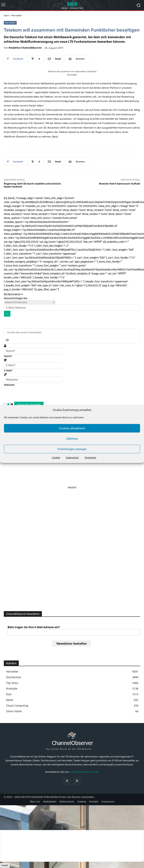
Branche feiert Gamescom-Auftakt (120, 184)
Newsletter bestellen (72, 643)
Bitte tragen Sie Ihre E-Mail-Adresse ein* (34, 627)
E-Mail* (8, 370)
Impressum (90, 458)
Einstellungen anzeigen (72, 449)
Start (6, 15)
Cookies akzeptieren (72, 428)
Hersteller (17, 15)
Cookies (56, 458)
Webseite (9, 385)
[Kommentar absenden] (29, 405)
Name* (8, 356)
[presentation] (34, 394)
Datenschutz (72, 458)
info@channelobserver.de (84, 772)
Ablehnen (72, 439)
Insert (5, 865)
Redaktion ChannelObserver (25, 48)
